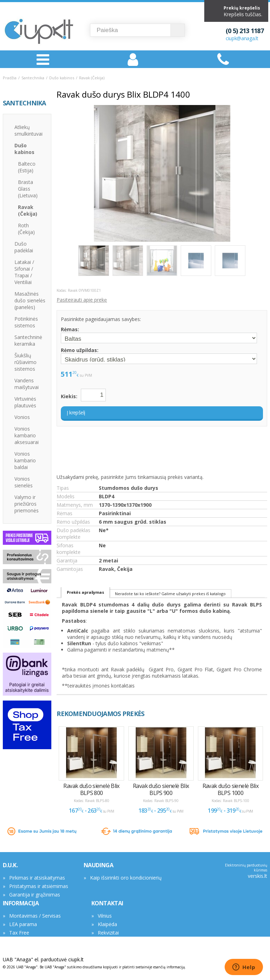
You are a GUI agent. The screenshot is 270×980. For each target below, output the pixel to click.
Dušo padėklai (24, 247)
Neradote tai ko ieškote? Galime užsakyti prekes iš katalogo (170, 594)
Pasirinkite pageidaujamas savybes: (101, 319)
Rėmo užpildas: (80, 350)
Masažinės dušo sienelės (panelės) (30, 300)
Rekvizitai (108, 933)
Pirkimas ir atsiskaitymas (37, 878)
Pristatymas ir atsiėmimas (39, 886)
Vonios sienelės (24, 482)
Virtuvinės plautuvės (25, 402)
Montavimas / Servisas (35, 916)
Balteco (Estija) (27, 167)
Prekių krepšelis (242, 8)
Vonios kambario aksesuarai (27, 435)
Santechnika (33, 78)
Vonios (22, 417)
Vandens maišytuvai (27, 384)
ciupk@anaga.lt (242, 38)
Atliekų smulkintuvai (28, 130)
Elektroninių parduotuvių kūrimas (246, 868)
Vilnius (105, 916)
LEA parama (23, 924)
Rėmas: (70, 329)
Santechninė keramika (28, 340)
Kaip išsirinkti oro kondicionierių (126, 878)
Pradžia (10, 78)
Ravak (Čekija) (92, 78)
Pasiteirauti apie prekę (82, 300)
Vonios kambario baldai (25, 460)
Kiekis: (69, 396)
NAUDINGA (99, 865)
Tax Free (19, 933)
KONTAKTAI (107, 903)
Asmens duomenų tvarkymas (43, 941)
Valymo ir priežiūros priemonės (27, 504)
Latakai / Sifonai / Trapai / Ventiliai (24, 272)
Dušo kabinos (62, 78)
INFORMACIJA (21, 903)
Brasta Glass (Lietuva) (28, 189)
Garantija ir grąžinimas (35, 895)
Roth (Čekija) (26, 229)
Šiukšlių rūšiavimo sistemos (25, 362)
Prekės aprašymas (85, 592)
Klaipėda (107, 924)
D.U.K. (10, 865)
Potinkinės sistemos (26, 322)
